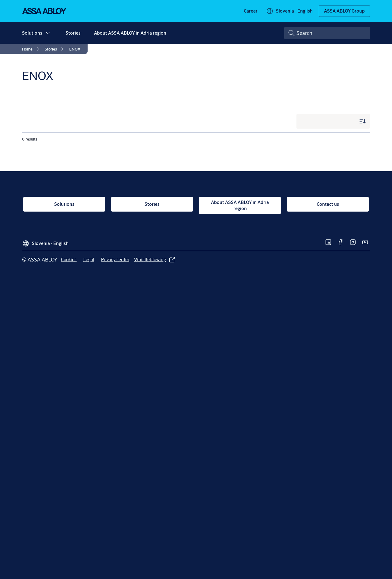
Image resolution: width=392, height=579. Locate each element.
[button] (48, 33)
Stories (73, 33)
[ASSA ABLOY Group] (344, 11)
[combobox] (327, 33)
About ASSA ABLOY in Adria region (130, 33)
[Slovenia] (289, 11)
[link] (251, 11)
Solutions (32, 33)
